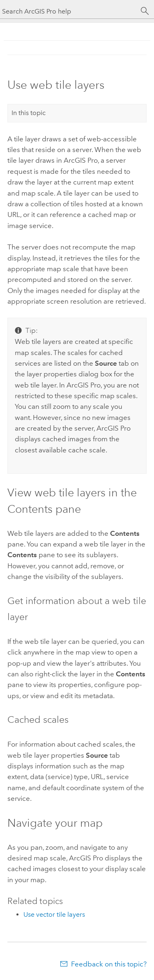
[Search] (145, 11)
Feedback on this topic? (109, 964)
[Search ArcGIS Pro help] (69, 11)
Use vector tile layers (54, 914)
